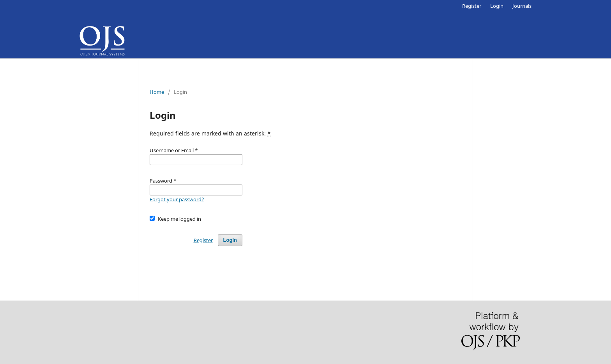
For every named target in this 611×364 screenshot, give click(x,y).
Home (157, 92)
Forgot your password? (177, 199)
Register (472, 6)
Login (497, 6)
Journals (522, 6)
